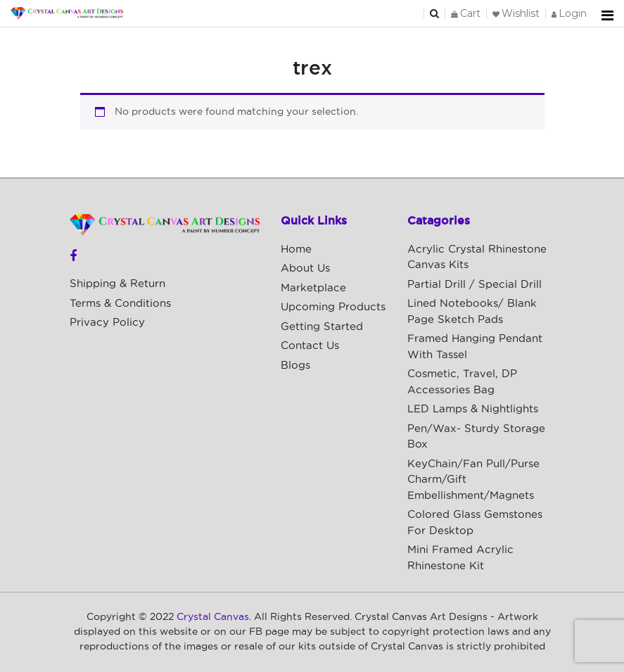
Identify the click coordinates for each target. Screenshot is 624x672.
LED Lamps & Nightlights (473, 409)
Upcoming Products (333, 307)
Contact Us (310, 346)
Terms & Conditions (120, 304)
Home (296, 249)
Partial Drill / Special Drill (475, 285)
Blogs (295, 366)
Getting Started (322, 327)
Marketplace (313, 288)
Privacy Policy (107, 323)
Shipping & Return (117, 284)
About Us (305, 268)
